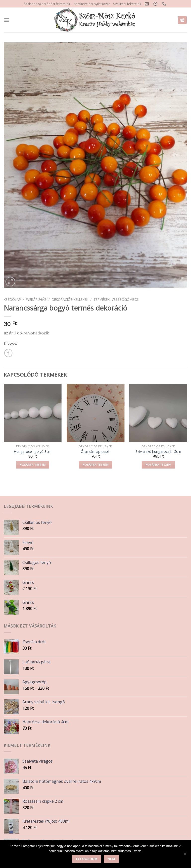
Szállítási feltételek (127, 4)
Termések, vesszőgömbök (116, 299)
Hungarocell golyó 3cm (33, 452)
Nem (111, 859)
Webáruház (36, 299)
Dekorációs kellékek (70, 299)
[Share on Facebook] (8, 353)
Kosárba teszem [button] (33, 465)
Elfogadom (87, 859)
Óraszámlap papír (95, 452)
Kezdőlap (12, 299)
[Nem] (185, 855)
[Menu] (7, 20)
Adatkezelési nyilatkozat (92, 4)
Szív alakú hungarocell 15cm (158, 452)
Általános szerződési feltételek (47, 4)
